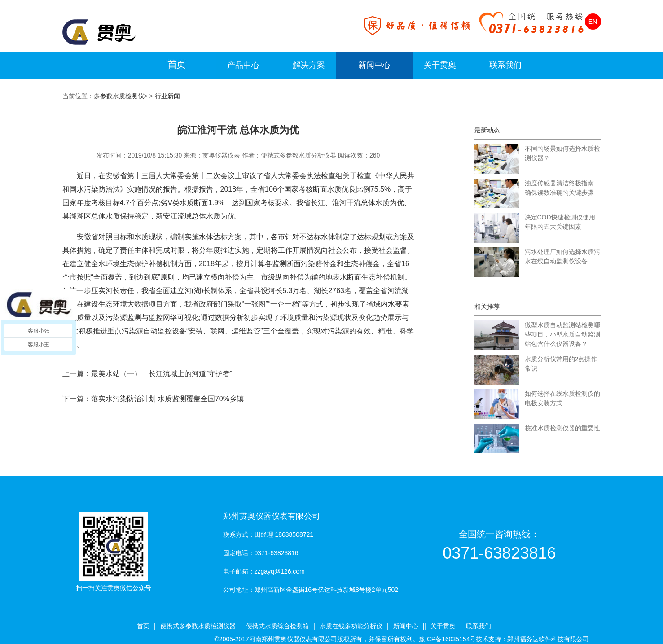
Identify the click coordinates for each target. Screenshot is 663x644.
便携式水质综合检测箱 (277, 626)
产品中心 (243, 65)
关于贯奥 (440, 65)
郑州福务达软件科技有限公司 (548, 639)
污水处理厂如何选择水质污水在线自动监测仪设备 (562, 256)
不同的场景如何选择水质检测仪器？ (562, 153)
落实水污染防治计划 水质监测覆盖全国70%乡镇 (167, 399)
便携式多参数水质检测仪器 (198, 626)
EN (593, 22)
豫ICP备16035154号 (448, 639)
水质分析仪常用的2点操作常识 (561, 364)
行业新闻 (167, 96)
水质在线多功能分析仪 (351, 626)
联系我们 (505, 65)
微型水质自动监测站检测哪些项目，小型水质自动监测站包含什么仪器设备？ (562, 334)
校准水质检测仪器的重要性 (562, 428)
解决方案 (309, 65)
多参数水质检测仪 (119, 96)
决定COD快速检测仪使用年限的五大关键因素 (560, 222)
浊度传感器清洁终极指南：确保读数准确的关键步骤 (562, 188)
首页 (143, 626)
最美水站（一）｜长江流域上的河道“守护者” (162, 374)
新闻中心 (374, 65)
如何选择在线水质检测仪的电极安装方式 (562, 398)
